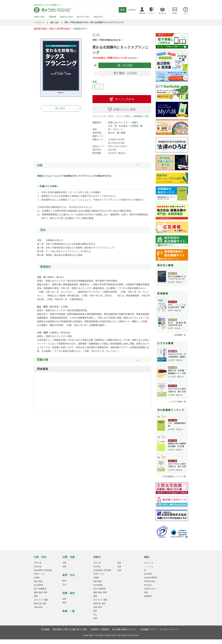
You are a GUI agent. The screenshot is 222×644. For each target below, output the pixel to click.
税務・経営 (56, 22)
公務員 (37, 582)
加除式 (97, 562)
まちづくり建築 (41, 604)
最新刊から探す (67, 17)
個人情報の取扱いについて (125, 634)
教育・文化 (69, 580)
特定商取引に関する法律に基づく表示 (70, 634)
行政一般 (38, 567)
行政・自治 (40, 562)
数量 (95, 80)
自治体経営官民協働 (43, 575)
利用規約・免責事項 (100, 634)
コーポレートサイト (169, 634)
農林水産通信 (40, 608)
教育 (64, 585)
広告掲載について (148, 634)
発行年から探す (83, 17)
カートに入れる (125, 98)
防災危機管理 (40, 593)
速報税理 (148, 601)
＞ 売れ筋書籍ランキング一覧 (174, 481)
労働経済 (38, 612)
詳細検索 (132, 10)
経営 (64, 607)
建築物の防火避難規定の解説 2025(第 (177, 448)
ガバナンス (149, 567)
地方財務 (148, 579)
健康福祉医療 (41, 597)
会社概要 (45, 634)
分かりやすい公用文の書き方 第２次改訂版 (177, 390)
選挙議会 (38, 586)
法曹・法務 (69, 562)
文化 (64, 589)
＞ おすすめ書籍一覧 (177, 401)
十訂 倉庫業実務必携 (177, 426)
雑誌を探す (98, 17)
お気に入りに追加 (125, 108)
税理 (146, 597)
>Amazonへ (133, 58)
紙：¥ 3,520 (125, 65)
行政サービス (39, 579)
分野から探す (39, 17)
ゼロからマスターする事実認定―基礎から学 (177, 356)
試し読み (60, 108)
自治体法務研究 (151, 582)
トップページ (39, 22)
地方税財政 (39, 590)
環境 (36, 601)
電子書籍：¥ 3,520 (125, 72)
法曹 (64, 567)
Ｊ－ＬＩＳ (149, 571)
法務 (64, 571)
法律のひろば (150, 593)
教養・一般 (69, 616)
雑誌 (147, 562)
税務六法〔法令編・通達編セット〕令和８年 (177, 372)
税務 (64, 603)
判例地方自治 (150, 586)
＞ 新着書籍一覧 (179, 335)
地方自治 (38, 571)
